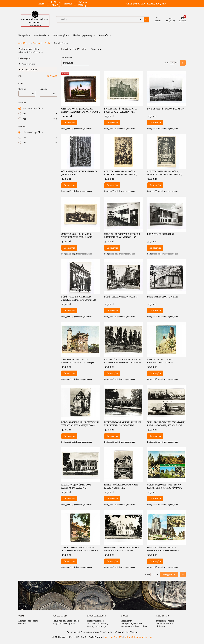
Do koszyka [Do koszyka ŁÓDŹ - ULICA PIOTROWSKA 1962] (112, 311)
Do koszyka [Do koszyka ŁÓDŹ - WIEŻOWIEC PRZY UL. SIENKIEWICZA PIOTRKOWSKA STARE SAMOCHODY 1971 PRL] (155, 561)
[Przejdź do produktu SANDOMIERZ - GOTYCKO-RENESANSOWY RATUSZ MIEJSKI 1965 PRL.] (81, 340)
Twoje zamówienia (165, 621)
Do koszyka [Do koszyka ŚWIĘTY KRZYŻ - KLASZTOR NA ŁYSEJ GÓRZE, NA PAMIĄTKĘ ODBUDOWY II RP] (112, 122)
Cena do (44, 89)
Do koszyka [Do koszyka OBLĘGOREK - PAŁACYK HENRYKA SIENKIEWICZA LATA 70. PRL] (112, 561)
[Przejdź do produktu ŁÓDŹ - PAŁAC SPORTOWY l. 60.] (166, 277)
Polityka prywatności (132, 624)
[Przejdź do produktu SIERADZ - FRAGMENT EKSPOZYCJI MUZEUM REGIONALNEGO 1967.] (123, 214)
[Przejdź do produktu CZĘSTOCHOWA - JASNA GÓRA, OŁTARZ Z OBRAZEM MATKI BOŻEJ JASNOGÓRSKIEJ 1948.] (166, 151)
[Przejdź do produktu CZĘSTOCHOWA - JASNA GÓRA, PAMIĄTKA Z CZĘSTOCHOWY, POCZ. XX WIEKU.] (81, 89)
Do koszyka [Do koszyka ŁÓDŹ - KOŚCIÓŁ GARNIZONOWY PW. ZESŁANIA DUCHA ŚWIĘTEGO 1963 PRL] (69, 436)
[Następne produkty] (169, 574)
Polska (48, 43)
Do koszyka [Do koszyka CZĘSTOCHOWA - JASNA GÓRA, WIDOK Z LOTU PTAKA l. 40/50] (69, 248)
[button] (146, 19)
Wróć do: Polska (27, 64)
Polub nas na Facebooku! (65, 621)
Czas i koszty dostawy (98, 624)
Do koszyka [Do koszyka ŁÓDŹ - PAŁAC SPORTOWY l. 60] (155, 311)
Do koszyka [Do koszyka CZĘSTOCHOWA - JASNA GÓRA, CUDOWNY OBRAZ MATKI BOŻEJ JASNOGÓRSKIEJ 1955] (112, 185)
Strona (167, 63)
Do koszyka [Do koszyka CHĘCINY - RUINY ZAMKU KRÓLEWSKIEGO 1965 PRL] (155, 373)
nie (24, 119)
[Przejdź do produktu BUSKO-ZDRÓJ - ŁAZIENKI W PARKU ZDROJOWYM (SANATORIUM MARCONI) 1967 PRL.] (123, 402)
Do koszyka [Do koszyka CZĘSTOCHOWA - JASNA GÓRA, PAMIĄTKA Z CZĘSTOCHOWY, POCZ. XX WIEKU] (69, 122)
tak (24, 114)
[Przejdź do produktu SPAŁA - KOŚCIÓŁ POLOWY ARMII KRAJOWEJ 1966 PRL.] (123, 465)
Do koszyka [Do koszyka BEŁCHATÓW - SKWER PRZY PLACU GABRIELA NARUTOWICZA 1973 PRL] (112, 373)
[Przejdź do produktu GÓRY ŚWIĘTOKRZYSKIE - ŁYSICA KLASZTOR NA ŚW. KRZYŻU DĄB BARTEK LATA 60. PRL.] (166, 465)
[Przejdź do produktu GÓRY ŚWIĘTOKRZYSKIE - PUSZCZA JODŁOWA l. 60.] (81, 151)
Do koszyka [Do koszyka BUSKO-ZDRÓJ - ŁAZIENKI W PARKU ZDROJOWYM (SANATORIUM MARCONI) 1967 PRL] (112, 436)
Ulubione (160, 626)
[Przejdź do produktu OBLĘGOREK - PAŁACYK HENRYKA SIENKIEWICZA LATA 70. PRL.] (123, 528)
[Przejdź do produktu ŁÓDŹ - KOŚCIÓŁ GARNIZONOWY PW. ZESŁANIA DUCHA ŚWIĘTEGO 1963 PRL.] (81, 402)
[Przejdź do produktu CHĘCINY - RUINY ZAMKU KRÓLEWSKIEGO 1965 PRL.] (166, 340)
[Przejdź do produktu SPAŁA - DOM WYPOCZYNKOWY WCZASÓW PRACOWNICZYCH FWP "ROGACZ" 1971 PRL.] (81, 528)
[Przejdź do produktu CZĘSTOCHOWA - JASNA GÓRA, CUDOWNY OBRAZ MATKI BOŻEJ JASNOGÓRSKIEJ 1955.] (123, 151)
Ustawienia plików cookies (134, 626)
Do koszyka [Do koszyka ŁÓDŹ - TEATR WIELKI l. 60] (155, 248)
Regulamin (127, 621)
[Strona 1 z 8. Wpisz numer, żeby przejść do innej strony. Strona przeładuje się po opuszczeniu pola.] (172, 63)
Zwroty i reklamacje (97, 626)
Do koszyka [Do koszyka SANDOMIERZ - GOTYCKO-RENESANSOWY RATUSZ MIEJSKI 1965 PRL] (69, 373)
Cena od (22, 89)
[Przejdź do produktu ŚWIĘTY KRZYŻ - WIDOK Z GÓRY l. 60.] (166, 89)
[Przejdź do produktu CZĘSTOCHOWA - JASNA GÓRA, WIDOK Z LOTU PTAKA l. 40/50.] (81, 214)
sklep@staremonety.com (139, 637)
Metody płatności (96, 621)
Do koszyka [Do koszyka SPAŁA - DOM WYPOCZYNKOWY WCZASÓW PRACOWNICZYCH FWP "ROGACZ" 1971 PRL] (69, 561)
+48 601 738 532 (114, 637)
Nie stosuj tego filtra (33, 109)
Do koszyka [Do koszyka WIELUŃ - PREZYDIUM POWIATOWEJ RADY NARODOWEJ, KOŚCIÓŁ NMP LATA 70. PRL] (155, 436)
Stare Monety (24, 43)
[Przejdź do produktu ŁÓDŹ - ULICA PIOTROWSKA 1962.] (123, 277)
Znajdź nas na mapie (63, 624)
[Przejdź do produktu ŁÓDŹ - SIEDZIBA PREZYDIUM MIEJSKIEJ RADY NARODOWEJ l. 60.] (81, 277)
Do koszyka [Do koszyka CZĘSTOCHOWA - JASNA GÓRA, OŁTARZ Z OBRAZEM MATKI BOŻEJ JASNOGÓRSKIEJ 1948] (155, 185)
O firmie (22, 624)
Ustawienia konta (164, 624)
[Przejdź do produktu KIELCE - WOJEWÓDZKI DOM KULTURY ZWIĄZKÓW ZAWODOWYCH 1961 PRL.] (81, 465)
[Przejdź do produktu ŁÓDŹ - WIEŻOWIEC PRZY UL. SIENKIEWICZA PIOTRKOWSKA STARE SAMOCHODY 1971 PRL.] (166, 528)
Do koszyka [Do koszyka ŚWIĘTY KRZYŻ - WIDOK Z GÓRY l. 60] (155, 122)
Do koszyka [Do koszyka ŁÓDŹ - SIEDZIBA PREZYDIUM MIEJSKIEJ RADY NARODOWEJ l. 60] (69, 311)
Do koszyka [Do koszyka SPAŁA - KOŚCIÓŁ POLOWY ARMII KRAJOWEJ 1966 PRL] (112, 499)
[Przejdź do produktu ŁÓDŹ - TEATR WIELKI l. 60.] (166, 214)
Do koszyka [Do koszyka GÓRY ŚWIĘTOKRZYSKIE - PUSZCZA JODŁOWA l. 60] (69, 185)
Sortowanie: (67, 57)
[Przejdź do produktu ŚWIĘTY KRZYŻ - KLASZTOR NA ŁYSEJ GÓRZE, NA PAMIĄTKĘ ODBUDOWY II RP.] (123, 89)
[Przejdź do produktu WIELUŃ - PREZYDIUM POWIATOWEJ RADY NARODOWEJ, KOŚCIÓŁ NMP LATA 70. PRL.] (166, 402)
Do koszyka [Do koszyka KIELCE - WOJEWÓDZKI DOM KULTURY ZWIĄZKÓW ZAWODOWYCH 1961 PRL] (69, 499)
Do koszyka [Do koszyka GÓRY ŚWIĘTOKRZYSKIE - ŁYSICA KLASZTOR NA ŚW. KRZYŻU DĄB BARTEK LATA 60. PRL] (155, 499)
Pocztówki (37, 43)
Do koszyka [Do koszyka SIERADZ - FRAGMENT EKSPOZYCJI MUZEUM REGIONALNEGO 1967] (112, 248)
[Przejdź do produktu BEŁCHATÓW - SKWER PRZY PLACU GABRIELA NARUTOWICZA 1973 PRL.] (123, 340)
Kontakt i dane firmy (28, 621)
